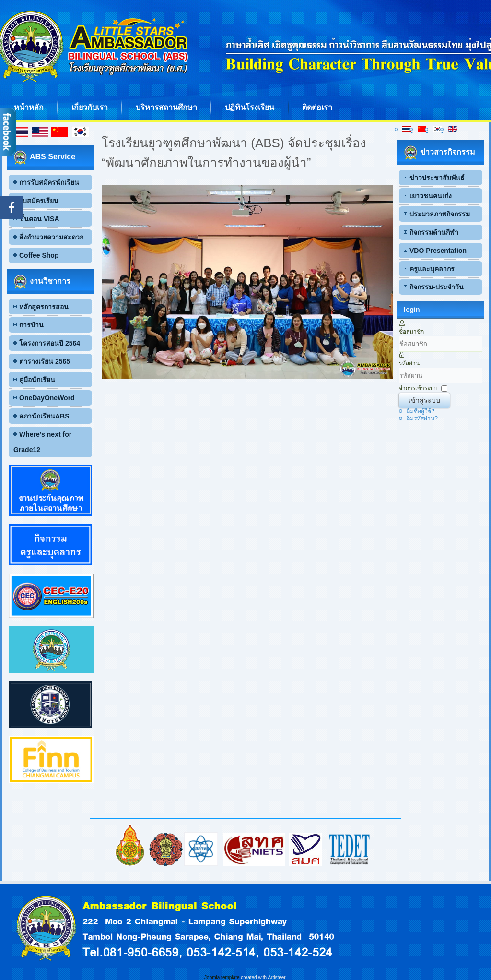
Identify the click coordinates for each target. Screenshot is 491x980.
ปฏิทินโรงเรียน (250, 107)
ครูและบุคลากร (432, 269)
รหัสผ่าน (409, 363)
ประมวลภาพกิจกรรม (440, 214)
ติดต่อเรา (317, 107)
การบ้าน (31, 325)
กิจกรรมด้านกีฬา (434, 232)
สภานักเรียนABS (44, 416)
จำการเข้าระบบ (418, 388)
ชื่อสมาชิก (411, 332)
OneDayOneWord (47, 398)
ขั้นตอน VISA (39, 219)
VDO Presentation (438, 251)
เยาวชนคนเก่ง (431, 196)
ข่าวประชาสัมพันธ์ (437, 178)
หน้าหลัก (29, 107)
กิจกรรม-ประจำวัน (437, 287)
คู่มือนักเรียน (37, 380)
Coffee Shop (39, 255)
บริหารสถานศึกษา (166, 107)
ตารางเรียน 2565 (45, 361)
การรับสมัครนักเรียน (49, 182)
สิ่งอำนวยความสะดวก (51, 237)
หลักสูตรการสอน (44, 307)
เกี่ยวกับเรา (90, 107)
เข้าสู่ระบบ (424, 400)
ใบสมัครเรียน (39, 201)
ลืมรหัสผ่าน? (422, 418)
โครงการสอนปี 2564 (50, 343)
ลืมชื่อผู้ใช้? (421, 411)
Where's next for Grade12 (42, 442)
